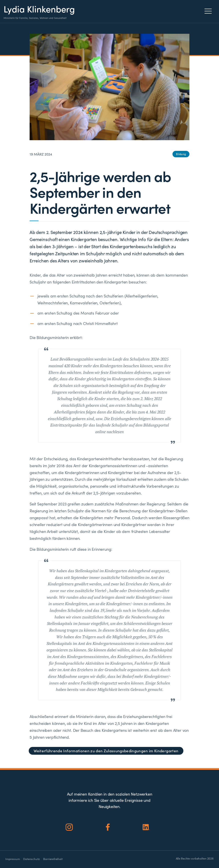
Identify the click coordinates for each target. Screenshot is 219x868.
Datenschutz (31, 859)
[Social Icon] (69, 827)
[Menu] (209, 11)
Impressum (12, 859)
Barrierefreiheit (53, 859)
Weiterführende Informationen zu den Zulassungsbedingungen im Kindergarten (106, 751)
